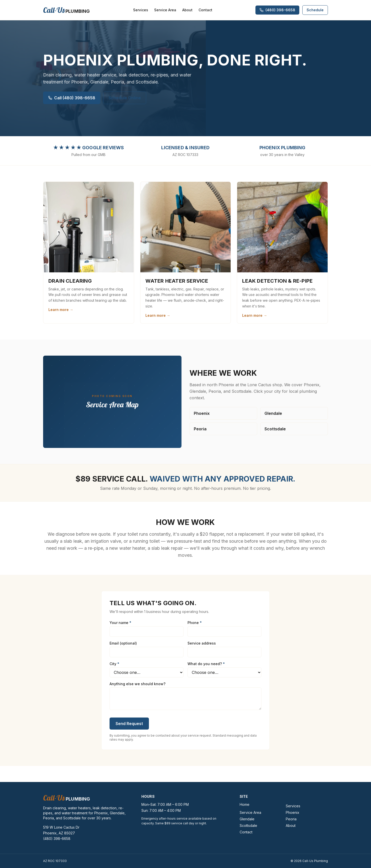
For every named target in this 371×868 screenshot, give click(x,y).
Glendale (273, 413)
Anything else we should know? (137, 684)
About (187, 10)
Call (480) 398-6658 (72, 98)
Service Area (165, 10)
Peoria (200, 429)
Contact (205, 10)
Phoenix (202, 413)
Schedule (315, 10)
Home (245, 804)
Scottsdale (275, 429)
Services (141, 10)
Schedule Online (125, 98)
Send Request (129, 724)
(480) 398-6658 (57, 839)
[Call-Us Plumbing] (66, 10)
